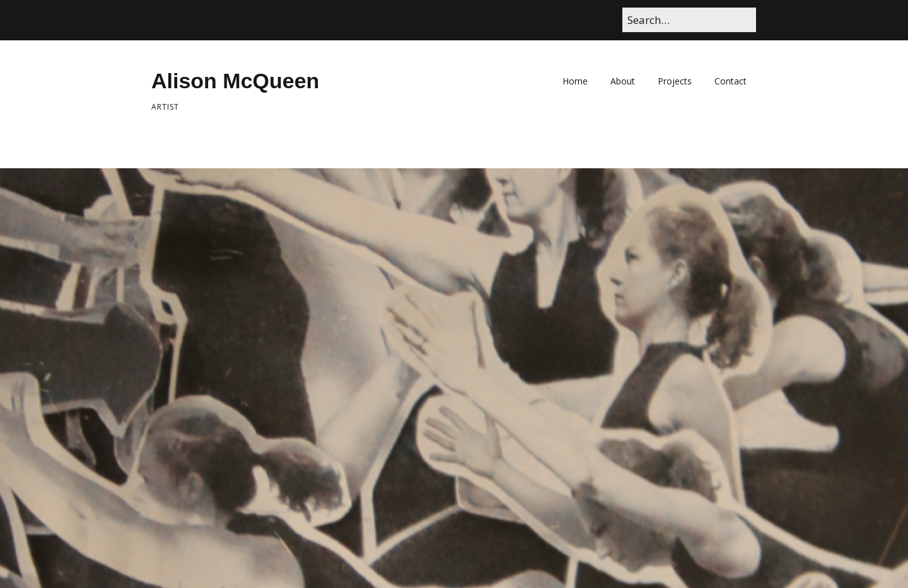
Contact (730, 81)
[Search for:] (689, 20)
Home (575, 81)
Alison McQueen (235, 81)
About (623, 81)
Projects (675, 81)
